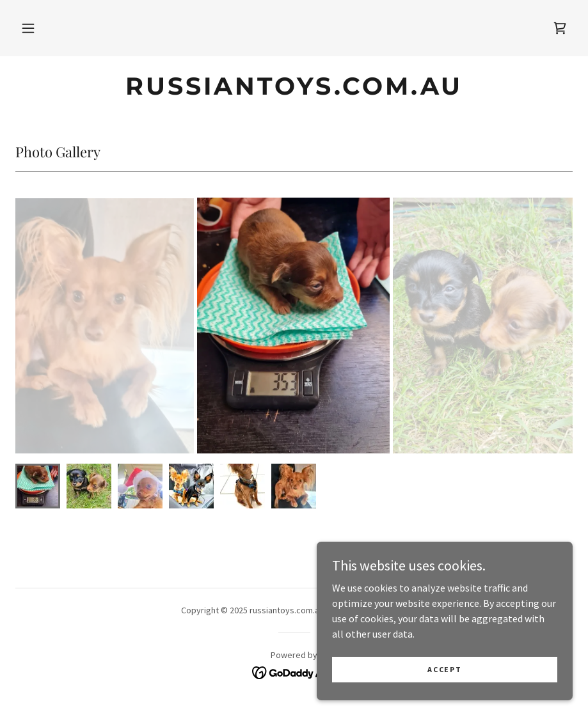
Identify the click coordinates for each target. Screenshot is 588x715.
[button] (28, 28)
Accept (444, 669)
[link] (560, 28)
